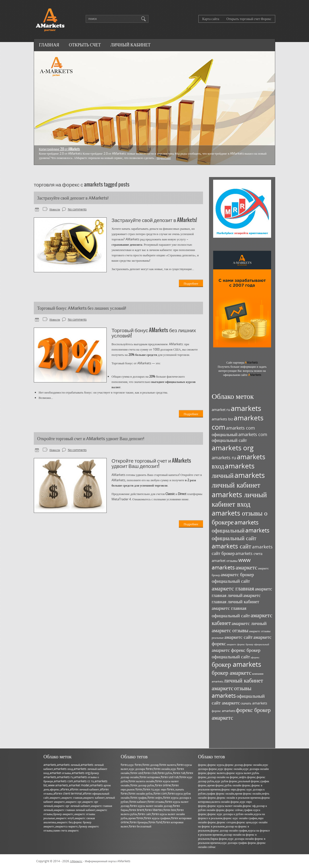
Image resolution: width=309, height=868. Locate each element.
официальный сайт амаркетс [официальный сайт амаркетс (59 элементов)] (238, 699)
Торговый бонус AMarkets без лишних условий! (82, 308)
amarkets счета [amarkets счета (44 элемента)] (249, 553)
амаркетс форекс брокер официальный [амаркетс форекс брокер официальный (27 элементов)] (248, 644)
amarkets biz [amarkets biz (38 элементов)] (222, 419)
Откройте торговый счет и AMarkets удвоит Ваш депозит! (91, 438)
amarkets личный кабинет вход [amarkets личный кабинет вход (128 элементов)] (239, 499)
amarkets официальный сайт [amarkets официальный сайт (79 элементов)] (241, 534)
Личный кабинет (131, 45)
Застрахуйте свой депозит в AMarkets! (73, 198)
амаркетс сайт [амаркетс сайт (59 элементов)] (238, 637)
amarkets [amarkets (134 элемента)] (246, 408)
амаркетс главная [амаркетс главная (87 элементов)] (233, 588)
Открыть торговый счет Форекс (249, 19)
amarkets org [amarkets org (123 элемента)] (233, 448)
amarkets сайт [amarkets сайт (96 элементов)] (232, 546)
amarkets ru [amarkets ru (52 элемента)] (224, 458)
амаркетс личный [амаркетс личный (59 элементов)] (249, 623)
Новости (55, 209)
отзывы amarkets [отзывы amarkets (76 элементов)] (232, 692)
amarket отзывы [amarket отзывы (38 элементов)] (225, 561)
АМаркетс (76, 861)
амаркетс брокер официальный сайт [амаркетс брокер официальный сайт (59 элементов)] (233, 578)
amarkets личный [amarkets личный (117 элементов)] (233, 470)
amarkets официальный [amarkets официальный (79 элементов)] (235, 526)
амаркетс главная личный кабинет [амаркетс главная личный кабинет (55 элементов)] (236, 598)
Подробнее (164, 158)
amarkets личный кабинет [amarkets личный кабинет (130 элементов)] (238, 480)
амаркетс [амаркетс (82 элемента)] (246, 567)
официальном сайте (242, 375)
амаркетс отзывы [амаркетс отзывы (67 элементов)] (230, 630)
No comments (77, 209)
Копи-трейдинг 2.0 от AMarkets (59, 149)
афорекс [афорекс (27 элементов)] (255, 657)
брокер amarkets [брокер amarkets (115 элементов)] (236, 664)
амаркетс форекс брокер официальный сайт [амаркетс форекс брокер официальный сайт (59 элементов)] (236, 653)
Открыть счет (85, 45)
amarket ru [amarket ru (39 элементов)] (221, 409)
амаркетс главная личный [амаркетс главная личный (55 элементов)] (242, 592)
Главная (49, 45)
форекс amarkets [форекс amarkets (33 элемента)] (224, 711)
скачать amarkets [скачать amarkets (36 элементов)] (254, 703)
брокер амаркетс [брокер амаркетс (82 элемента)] (232, 673)
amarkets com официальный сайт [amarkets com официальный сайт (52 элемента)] (239, 437)
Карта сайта (211, 19)
